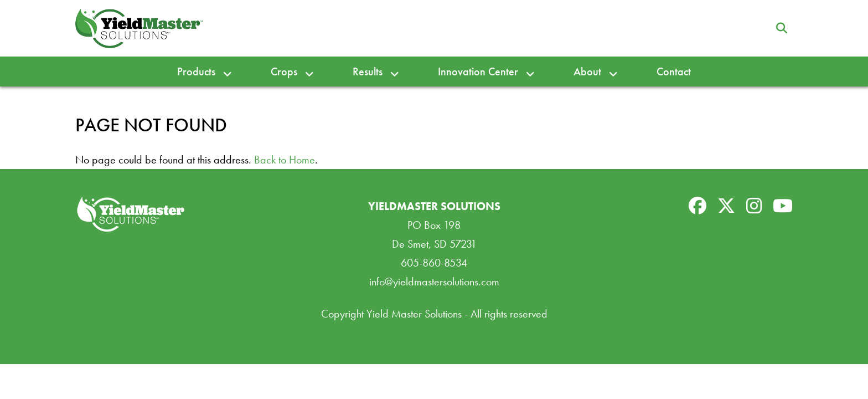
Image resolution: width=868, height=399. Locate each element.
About (587, 71)
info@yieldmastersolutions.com (434, 282)
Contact (674, 71)
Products (196, 71)
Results (368, 71)
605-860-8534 (434, 263)
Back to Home (285, 160)
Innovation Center (478, 71)
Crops (284, 71)
